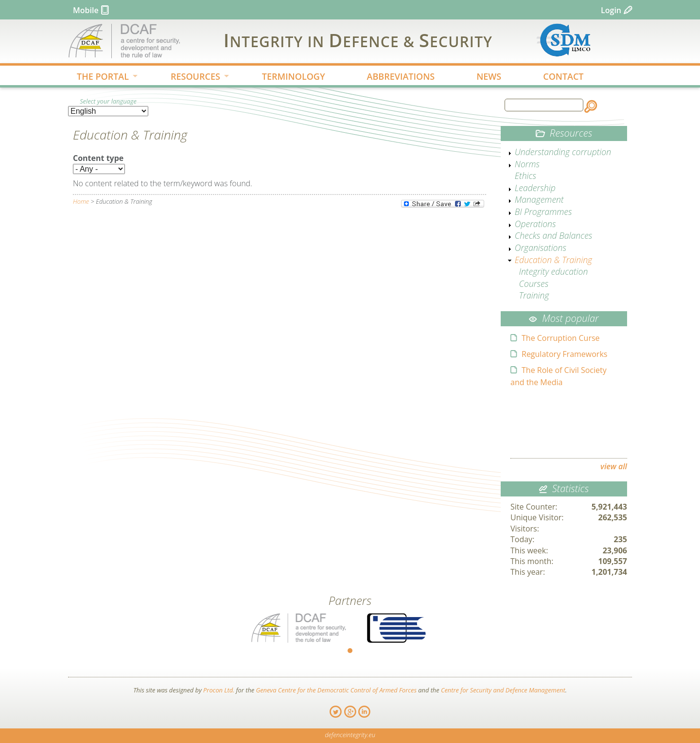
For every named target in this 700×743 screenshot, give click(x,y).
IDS (358, 40)
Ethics (525, 176)
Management (539, 199)
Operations (535, 224)
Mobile (86, 10)
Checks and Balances (554, 235)
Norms (527, 164)
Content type (98, 158)
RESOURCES (192, 77)
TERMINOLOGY (294, 76)
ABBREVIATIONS (401, 76)
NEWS (489, 76)
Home (81, 201)
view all (614, 466)
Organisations (541, 248)
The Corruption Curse (561, 338)
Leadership (535, 188)
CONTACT (563, 76)
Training (534, 295)
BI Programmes (543, 212)
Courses (534, 283)
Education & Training (553, 260)
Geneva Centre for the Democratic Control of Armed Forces (336, 690)
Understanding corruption (563, 152)
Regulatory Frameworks (564, 354)
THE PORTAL (100, 77)
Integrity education (554, 271)
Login (611, 10)
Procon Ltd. (219, 690)
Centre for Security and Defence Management (503, 690)
